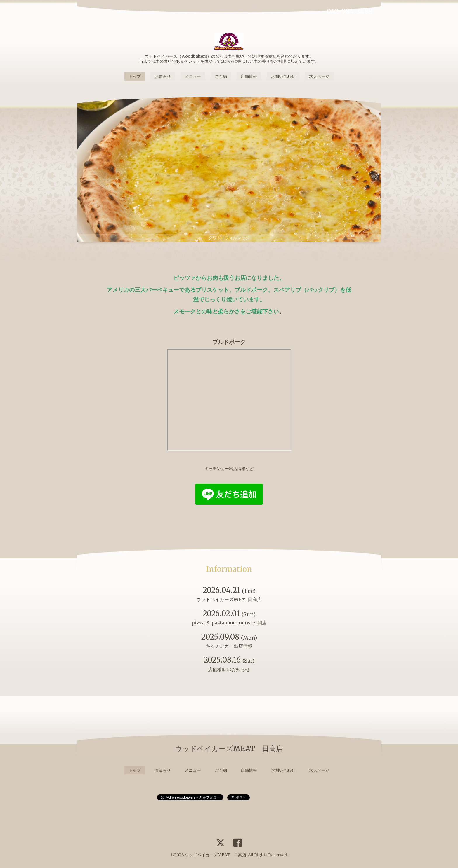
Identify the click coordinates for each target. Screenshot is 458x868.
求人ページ (319, 76)
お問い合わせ (283, 76)
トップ (135, 76)
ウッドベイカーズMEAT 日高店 (216, 855)
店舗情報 (249, 76)
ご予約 (221, 76)
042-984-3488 (350, 11)
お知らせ (163, 76)
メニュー (193, 76)
